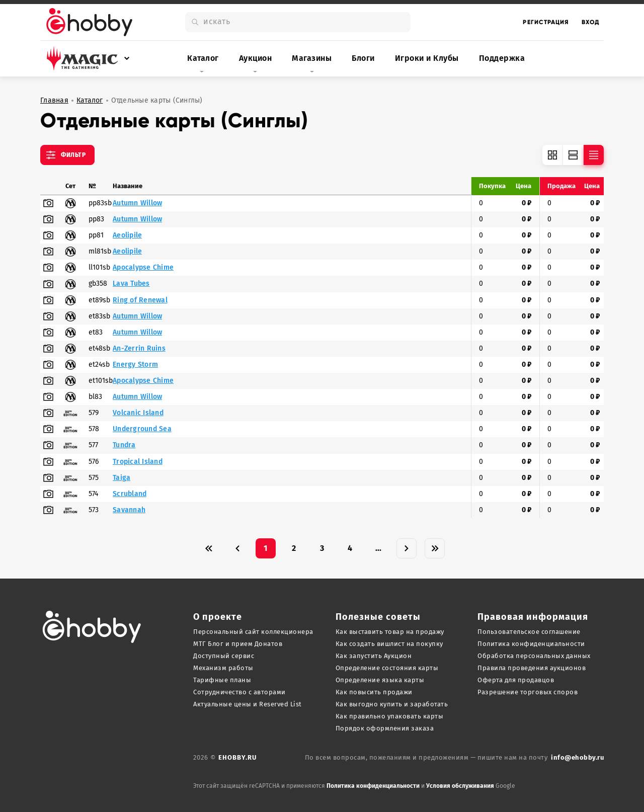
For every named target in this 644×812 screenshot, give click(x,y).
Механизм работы (223, 668)
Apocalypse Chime (143, 268)
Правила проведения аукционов (532, 668)
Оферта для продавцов (516, 680)
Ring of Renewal (140, 300)
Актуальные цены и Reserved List (248, 704)
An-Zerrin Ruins (139, 349)
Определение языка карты (380, 680)
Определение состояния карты (387, 668)
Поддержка (502, 58)
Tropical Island (138, 462)
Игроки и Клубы (427, 58)
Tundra (124, 445)
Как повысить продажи (374, 692)
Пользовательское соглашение (529, 632)
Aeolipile (127, 235)
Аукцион (256, 58)
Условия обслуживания (460, 786)
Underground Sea (142, 429)
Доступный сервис (224, 656)
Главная (54, 101)
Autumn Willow (137, 203)
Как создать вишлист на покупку (389, 644)
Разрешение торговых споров (528, 692)
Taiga (122, 478)
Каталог (203, 58)
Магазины (312, 58)
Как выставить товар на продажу (390, 632)
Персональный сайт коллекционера (253, 632)
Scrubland (130, 494)
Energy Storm (135, 365)
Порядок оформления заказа (385, 728)
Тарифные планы (222, 680)
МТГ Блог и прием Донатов (238, 644)
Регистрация (546, 22)
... (379, 548)
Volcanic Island (138, 413)
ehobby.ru (237, 757)
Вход (591, 22)
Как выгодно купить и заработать (392, 704)
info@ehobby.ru (577, 757)
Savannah (129, 510)
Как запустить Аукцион (374, 656)
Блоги (363, 58)
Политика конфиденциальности (531, 644)
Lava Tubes (131, 284)
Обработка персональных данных (534, 656)
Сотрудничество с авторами (239, 692)
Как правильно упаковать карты (390, 716)
